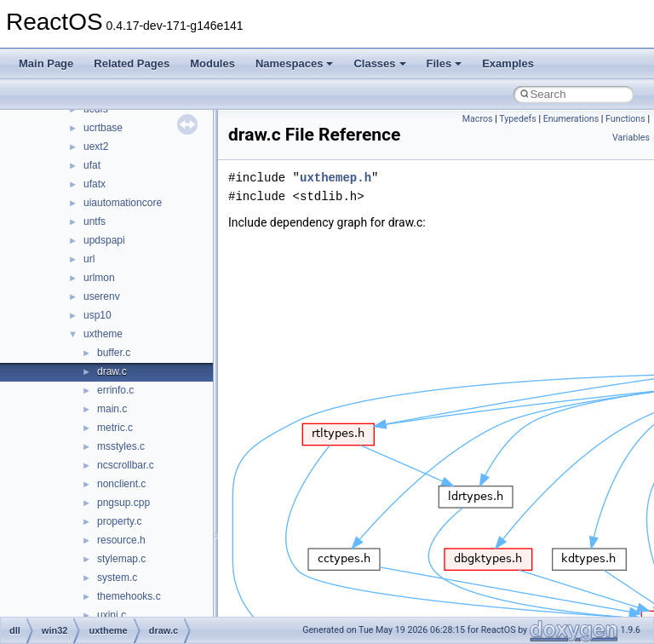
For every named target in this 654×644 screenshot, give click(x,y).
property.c (119, 521)
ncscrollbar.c (126, 465)
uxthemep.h (336, 178)
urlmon (99, 278)
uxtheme (103, 334)
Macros (478, 119)
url (89, 259)
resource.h (121, 540)
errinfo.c (115, 390)
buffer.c (114, 353)
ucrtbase (103, 128)
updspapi (104, 240)
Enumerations (571, 119)
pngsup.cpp (123, 503)
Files (445, 63)
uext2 (96, 147)
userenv (102, 296)
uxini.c (112, 615)
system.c (117, 578)
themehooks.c (129, 596)
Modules (212, 63)
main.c (112, 409)
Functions (625, 119)
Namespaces (295, 63)
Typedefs (518, 119)
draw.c (112, 371)
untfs (95, 221)
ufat (92, 165)
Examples (508, 63)
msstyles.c (121, 446)
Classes (379, 63)
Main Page (46, 63)
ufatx (95, 184)
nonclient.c (121, 484)
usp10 (98, 315)
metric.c (115, 428)
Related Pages (132, 63)
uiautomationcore (123, 203)
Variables (631, 138)
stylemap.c (121, 559)
